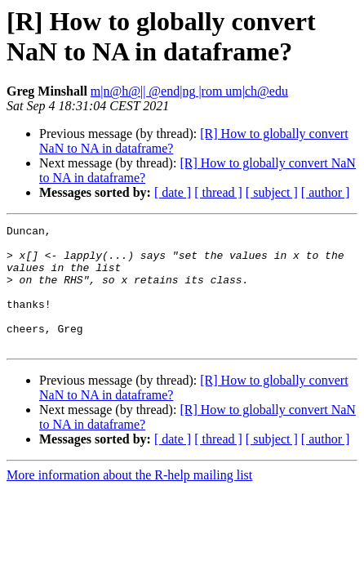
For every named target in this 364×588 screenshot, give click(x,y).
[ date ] (173, 192)
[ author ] (326, 192)
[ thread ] (218, 192)
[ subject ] (272, 192)
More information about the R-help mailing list (129, 499)
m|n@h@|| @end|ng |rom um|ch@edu (189, 91)
